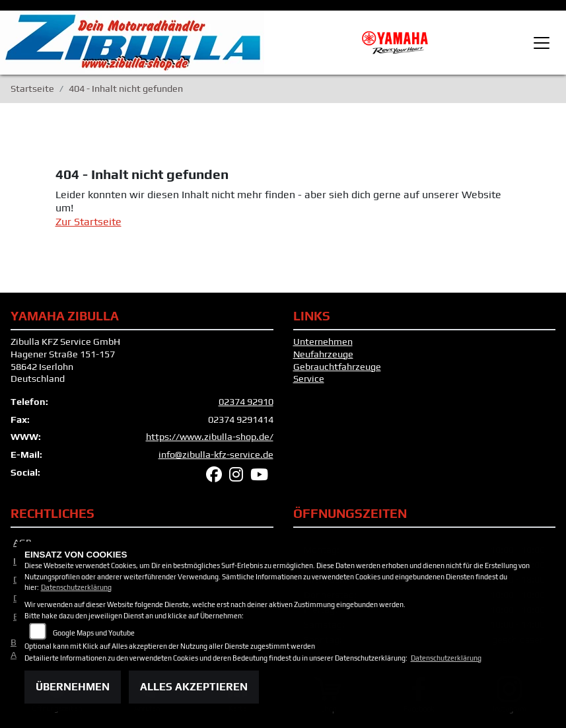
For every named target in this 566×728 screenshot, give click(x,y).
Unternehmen (323, 342)
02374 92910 (246, 402)
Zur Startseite (88, 222)
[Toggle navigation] (542, 43)
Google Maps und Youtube (94, 633)
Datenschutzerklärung (76, 587)
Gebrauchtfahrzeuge (337, 367)
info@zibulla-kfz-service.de (216, 455)
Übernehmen (73, 687)
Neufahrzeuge (323, 354)
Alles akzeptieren (194, 687)
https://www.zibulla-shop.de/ (210, 437)
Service (309, 379)
